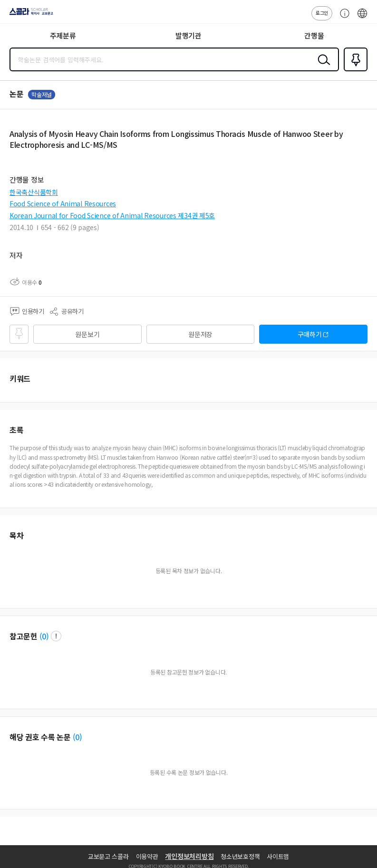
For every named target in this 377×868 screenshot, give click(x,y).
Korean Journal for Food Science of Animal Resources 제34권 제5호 (112, 215)
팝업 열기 (56, 636)
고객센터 (342, 18)
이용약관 (147, 856)
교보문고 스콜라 (108, 856)
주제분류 (63, 35)
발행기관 (188, 35)
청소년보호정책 (240, 856)
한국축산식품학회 (34, 192)
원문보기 (87, 334)
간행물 (314, 35)
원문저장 (200, 334)
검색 (322, 67)
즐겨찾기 (354, 70)
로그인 (322, 13)
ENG (362, 18)
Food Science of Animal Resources (63, 203)
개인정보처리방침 (189, 856)
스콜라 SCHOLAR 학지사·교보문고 (29, 15)
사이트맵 (278, 856)
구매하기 (310, 334)
